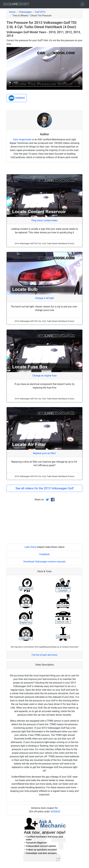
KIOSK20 (55, 812)
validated (17, 98)
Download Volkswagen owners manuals (45, 562)
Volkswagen (25, 12)
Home (12, 12)
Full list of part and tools (44, 655)
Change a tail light (44, 298)
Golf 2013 (40, 12)
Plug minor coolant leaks (44, 220)
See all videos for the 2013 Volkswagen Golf (44, 488)
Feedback (45, 554)
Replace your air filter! (44, 453)
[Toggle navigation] (82, 4)
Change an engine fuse (44, 376)
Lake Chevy (30, 547)
